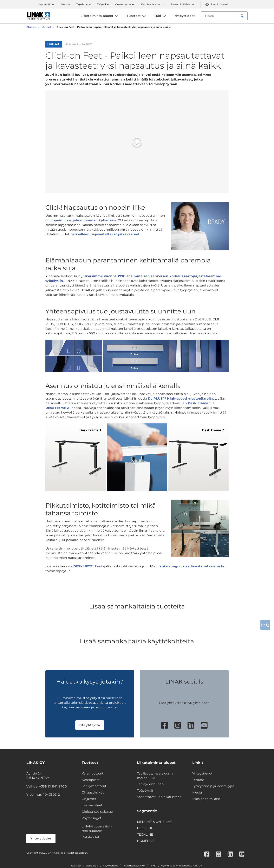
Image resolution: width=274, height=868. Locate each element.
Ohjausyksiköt (93, 792)
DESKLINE (145, 828)
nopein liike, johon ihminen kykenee (82, 220)
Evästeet (76, 866)
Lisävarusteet (92, 805)
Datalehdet (91, 837)
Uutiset (66, 4)
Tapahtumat (84, 4)
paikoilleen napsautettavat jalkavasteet (105, 234)
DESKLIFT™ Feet (88, 566)
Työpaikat (103, 4)
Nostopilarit (91, 780)
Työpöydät (145, 791)
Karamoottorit (93, 773)
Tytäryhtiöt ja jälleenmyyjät (213, 786)
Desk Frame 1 (199, 403)
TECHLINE (145, 835)
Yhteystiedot (41, 839)
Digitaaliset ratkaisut (98, 812)
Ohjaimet (89, 799)
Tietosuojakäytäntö (134, 866)
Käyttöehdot (110, 866)
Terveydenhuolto (150, 784)
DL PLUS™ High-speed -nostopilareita (181, 399)
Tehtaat (198, 780)
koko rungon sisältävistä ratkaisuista (192, 566)
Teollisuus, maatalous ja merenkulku (155, 776)
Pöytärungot (92, 818)
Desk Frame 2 (57, 408)
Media (197, 792)
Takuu (153, 866)
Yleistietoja (92, 866)
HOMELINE (146, 841)
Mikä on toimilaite (206, 799)
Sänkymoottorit (94, 786)
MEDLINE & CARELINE (154, 822)
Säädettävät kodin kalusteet (159, 797)
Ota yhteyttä (90, 725)
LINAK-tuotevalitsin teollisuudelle (97, 829)
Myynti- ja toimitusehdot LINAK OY (181, 866)
